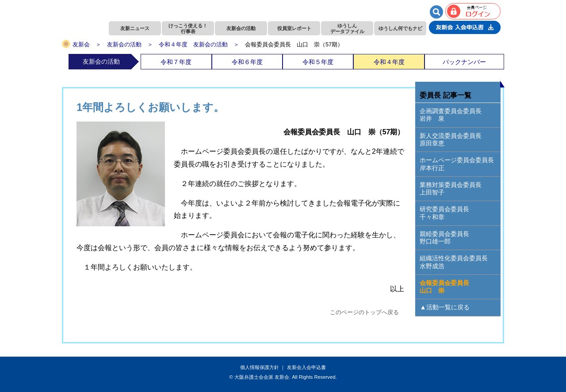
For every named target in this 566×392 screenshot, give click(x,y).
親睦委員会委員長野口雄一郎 (444, 238)
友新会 (81, 44)
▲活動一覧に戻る (444, 307)
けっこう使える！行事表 (188, 29)
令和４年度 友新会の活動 (193, 44)
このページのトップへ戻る (364, 312)
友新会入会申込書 (306, 367)
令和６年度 (247, 62)
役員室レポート (294, 28)
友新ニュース (135, 28)
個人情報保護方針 (260, 367)
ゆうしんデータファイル (347, 29)
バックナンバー (464, 62)
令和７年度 (176, 62)
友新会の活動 (241, 28)
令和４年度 (389, 62)
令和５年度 (318, 62)
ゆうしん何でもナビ (400, 28)
